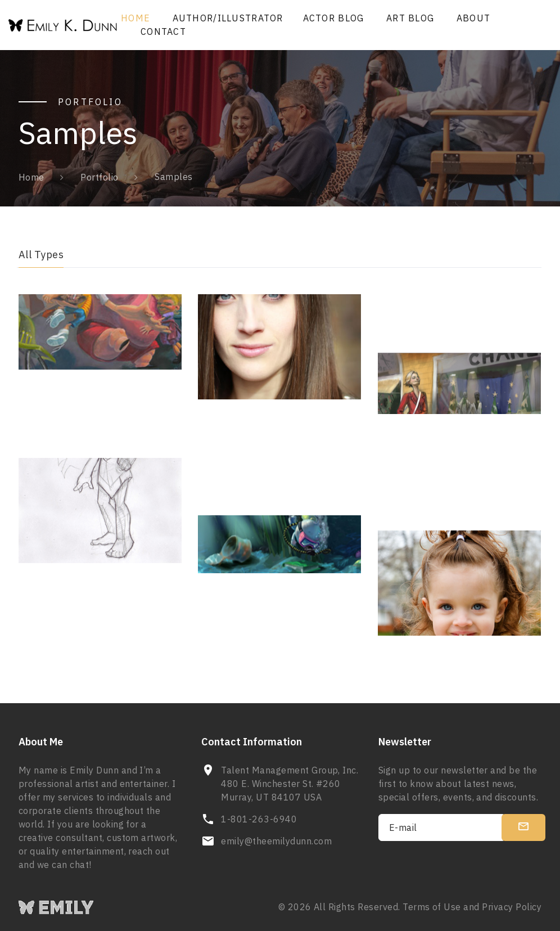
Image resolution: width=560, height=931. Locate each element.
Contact (163, 32)
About (473, 18)
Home (136, 18)
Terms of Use (432, 907)
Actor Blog (334, 18)
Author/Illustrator (228, 18)
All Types (41, 255)
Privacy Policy (512, 907)
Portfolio (99, 177)
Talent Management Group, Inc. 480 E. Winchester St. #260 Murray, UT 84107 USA (290, 784)
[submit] (523, 827)
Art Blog (410, 18)
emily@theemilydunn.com (276, 841)
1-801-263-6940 (259, 819)
